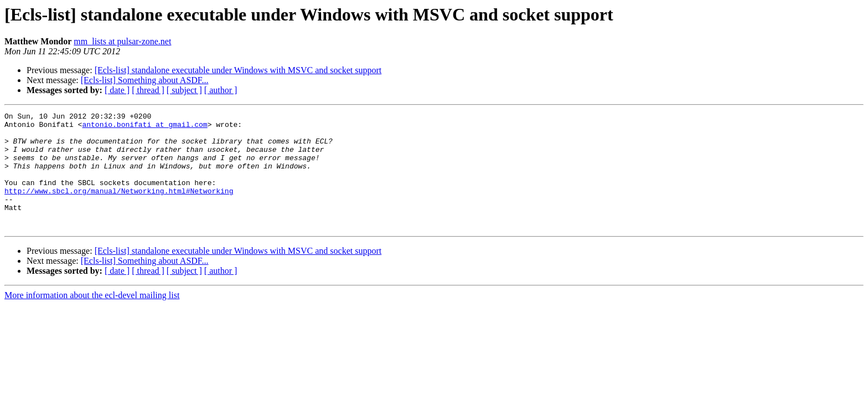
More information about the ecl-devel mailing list (92, 318)
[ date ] (117, 90)
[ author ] (221, 90)
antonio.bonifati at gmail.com (144, 127)
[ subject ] (184, 90)
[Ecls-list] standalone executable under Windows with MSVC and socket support (238, 70)
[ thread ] (148, 90)
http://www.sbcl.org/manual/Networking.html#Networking (119, 207)
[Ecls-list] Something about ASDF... (145, 80)
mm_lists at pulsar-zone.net (122, 41)
